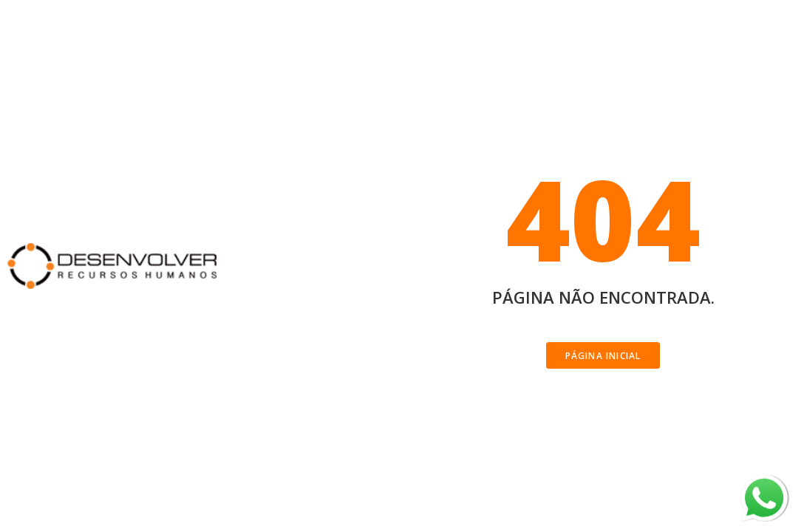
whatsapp (764, 484)
